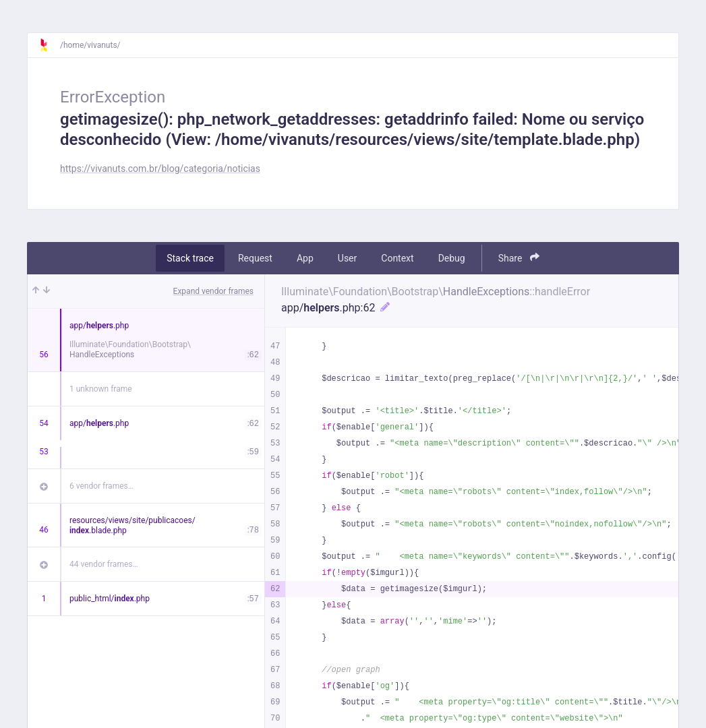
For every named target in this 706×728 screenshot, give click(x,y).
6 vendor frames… (101, 486)
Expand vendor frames (213, 291)
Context (397, 258)
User (347, 258)
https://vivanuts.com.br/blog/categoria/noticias (160, 169)
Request (255, 258)
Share (519, 258)
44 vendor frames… (104, 564)
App (305, 258)
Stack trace (190, 258)
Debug (452, 258)
